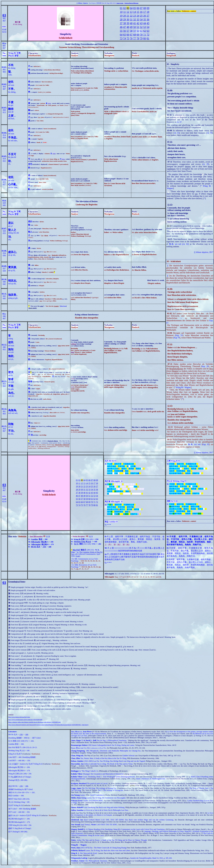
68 (135, 35)
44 (145, 23)
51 (138, 27)
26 (145, 16)
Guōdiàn (35, 539)
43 (141, 23)
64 (121, 35)
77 (135, 38)
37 (121, 23)
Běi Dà (34, 547)
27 (148, 16)
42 (138, 23)
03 (4, 15)
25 (141, 16)
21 (128, 16)
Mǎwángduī (36, 542)
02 (125, 8)
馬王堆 (44, 542)
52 (141, 27)
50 (135, 27)
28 (121, 19)
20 (125, 16)
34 (141, 19)
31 (131, 19)
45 (148, 23)
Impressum (120, 3)
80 (145, 38)
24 (138, 16)
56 (125, 31)
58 (131, 31)
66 (128, 35)
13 (131, 12)
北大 (38, 547)
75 (128, 38)
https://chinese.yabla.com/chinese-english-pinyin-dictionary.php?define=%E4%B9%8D (34, 722)
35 (145, 19)
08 (145, 8)
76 (131, 38)
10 (121, 12)
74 (125, 38)
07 (141, 8)
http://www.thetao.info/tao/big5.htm (19, 717)
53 (145, 27)
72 (148, 35)
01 (121, 8)
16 (141, 12)
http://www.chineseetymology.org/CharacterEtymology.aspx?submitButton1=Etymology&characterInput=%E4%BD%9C (45, 725)
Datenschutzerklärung (131, 3)
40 (131, 23)
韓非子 (83, 550)
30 (128, 19)
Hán (74, 550)
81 (148, 38)
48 (128, 27)
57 (128, 31)
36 (148, 19)
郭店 (41, 539)
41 (135, 23)
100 (50, 547)
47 (125, 27)
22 (131, 16)
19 (121, 16)
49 (131, 27)
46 (121, 27)
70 (141, 35)
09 (148, 8)
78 (138, 38)
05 (135, 8)
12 (128, 12)
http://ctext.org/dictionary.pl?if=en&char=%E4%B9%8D (25, 720)
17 (145, 12)
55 (121, 31)
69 (138, 35)
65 (125, 35)
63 (148, 31)
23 (135, 16)
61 (141, 31)
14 (135, 12)
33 (138, 19)
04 (131, 8)
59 (135, 31)
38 (125, 23)
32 (135, 19)
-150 (44, 547)
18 (148, 12)
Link (78, 556)
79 (141, 38)
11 (124, 12)
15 (138, 12)
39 (128, 23)
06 (138, 8)
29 (125, 19)
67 (131, 35)
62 (145, 31)
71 (145, 35)
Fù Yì (76, 544)
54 (148, 27)
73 (121, 38)
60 (138, 31)
